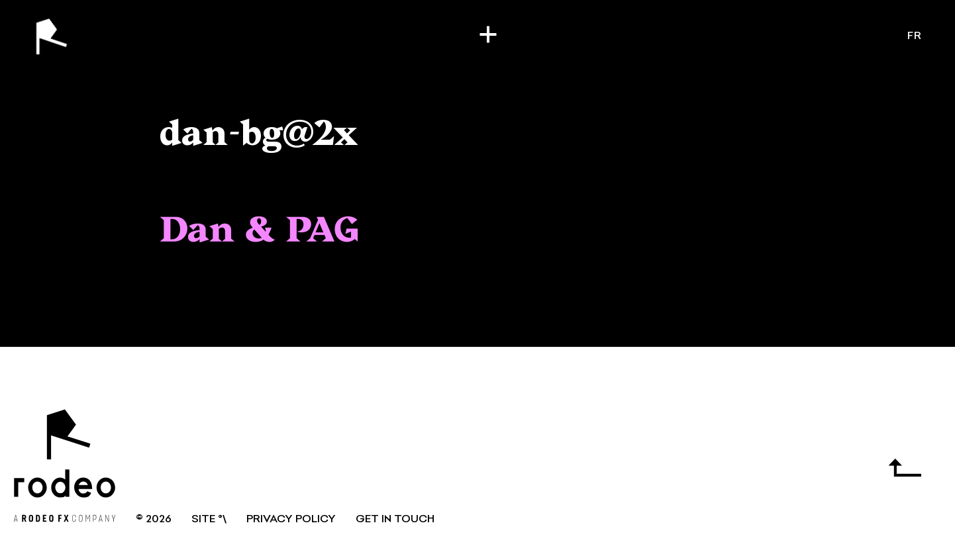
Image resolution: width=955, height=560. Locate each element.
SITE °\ (209, 520)
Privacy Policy (291, 520)
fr (915, 36)
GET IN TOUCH (395, 520)
